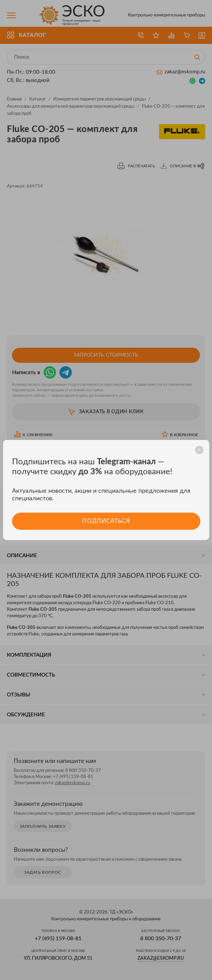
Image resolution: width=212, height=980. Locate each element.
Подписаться (106, 521)
